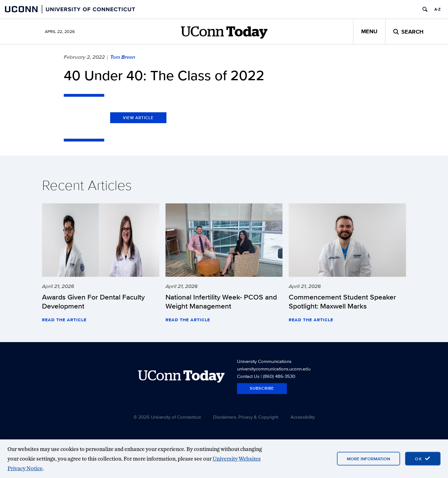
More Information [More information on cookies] (369, 459)
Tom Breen (123, 57)
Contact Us (248, 376)
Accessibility (303, 417)
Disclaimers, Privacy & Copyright (246, 417)
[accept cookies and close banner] (423, 459)
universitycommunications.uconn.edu (274, 369)
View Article (138, 118)
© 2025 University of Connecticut (167, 417)
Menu (369, 31)
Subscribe (262, 388)
